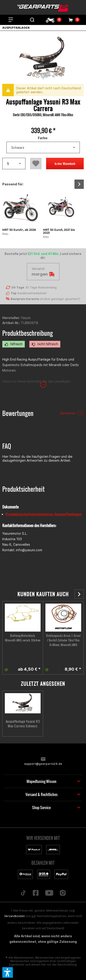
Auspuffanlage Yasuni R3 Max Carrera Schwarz (23, 724)
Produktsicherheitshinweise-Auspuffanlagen (44, 514)
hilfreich (14, 344)
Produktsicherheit (24, 489)
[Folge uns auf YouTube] (49, 893)
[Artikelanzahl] (14, 164)
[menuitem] (11, 20)
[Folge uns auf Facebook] (36, 893)
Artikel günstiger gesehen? (60, 299)
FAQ (7, 446)
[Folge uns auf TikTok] (23, 893)
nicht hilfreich (45, 344)
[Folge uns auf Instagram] (63, 893)
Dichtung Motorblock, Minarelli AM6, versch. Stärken (23, 638)
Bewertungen (18, 413)
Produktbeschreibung (28, 333)
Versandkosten (14, 916)
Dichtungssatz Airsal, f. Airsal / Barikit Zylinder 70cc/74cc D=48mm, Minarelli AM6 (63, 640)
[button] (8, 972)
